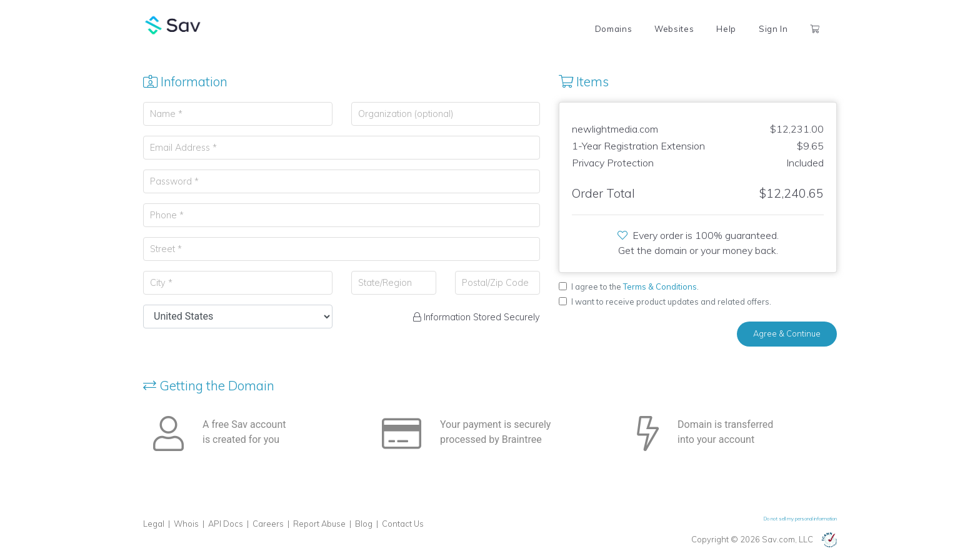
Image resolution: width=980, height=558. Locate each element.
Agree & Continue (787, 333)
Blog (364, 524)
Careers (268, 524)
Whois (186, 524)
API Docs (226, 524)
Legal (154, 524)
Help (726, 29)
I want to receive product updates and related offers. (671, 302)
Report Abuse (319, 524)
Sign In (773, 29)
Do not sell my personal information (800, 519)
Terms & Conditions (660, 287)
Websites (674, 29)
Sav (173, 25)
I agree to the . (635, 287)
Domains (613, 29)
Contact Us (403, 524)
